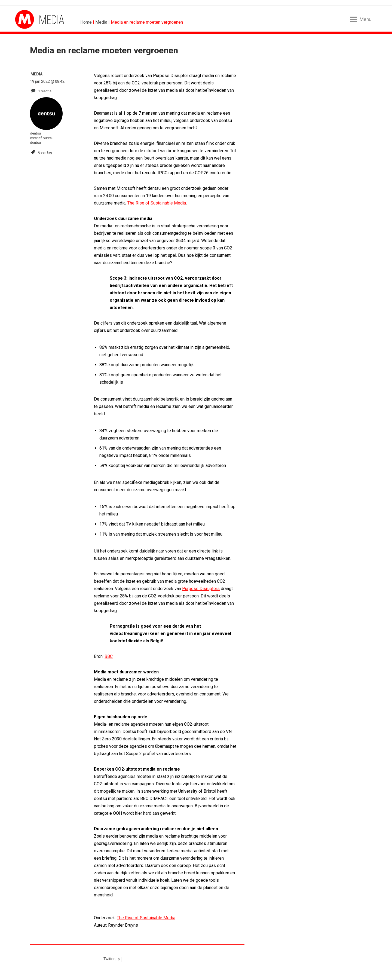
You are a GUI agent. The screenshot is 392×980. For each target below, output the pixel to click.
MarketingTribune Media (35, 19)
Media (101, 22)
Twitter (109, 959)
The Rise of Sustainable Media (157, 203)
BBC (109, 656)
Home (86, 22)
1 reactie (45, 91)
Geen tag (45, 152)
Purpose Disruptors (201, 589)
